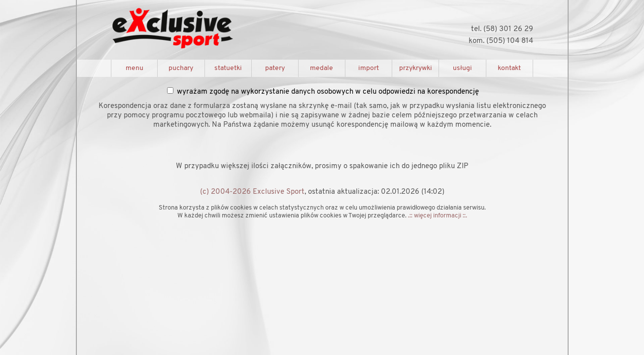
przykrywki (416, 68)
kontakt (509, 68)
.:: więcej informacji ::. (438, 216)
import (369, 68)
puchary (181, 68)
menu (135, 68)
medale (322, 68)
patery (275, 68)
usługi (462, 68)
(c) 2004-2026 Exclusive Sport (252, 192)
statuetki (228, 68)
